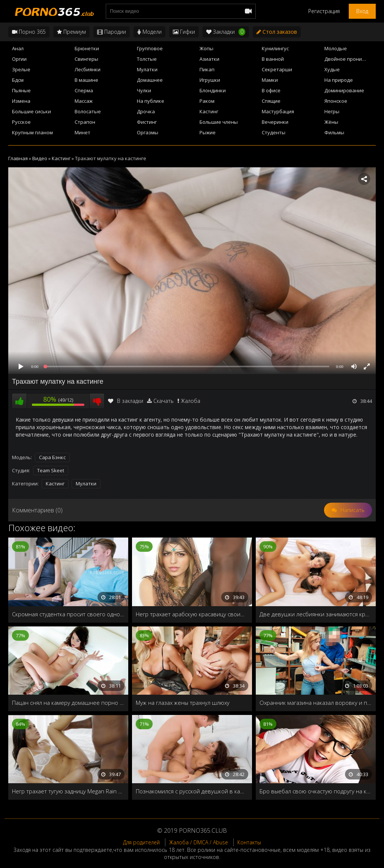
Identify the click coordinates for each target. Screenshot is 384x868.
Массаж (84, 101)
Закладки (226, 32)
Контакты (249, 842)
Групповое (150, 48)
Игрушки (210, 80)
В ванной (273, 59)
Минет (82, 132)
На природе (339, 80)
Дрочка (146, 111)
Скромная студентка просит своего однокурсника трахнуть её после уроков (68, 614)
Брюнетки (87, 48)
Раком (207, 101)
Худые (332, 69)
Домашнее (150, 80)
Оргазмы (148, 132)
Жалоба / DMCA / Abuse (199, 842)
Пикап (207, 69)
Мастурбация (278, 111)
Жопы (206, 48)
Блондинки (213, 90)
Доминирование (344, 90)
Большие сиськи (31, 111)
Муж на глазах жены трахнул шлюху (183, 703)
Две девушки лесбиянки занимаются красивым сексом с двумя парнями (316, 614)
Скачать (163, 401)
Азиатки (209, 59)
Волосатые (88, 111)
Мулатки (147, 69)
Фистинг (147, 122)
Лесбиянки (88, 69)
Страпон (85, 122)
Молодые (336, 48)
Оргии (19, 59)
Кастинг (209, 111)
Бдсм (18, 80)
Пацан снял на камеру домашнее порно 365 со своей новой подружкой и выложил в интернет (68, 703)
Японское (336, 101)
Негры (332, 111)
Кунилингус (275, 48)
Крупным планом (32, 132)
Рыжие (208, 132)
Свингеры (86, 59)
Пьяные (21, 90)
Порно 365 (29, 32)
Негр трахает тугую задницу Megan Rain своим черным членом (68, 791)
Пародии (112, 32)
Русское (21, 122)
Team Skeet (51, 470)
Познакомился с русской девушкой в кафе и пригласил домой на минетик (192, 791)
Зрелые (21, 69)
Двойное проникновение (350, 59)
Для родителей (141, 842)
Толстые (147, 59)
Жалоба (190, 401)
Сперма (84, 90)
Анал (18, 48)
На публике (151, 101)
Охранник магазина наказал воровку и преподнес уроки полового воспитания (316, 703)
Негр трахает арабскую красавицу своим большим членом (192, 614)
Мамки (270, 80)
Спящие (271, 101)
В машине (86, 80)
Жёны (331, 122)
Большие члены (219, 122)
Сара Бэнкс (52, 457)
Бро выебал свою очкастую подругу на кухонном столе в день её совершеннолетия (316, 791)
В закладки (126, 401)
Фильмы (334, 132)
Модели (149, 32)
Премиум (71, 32)
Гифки (184, 32)
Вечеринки (275, 122)
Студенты (274, 132)
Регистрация (324, 11)
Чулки (144, 90)
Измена (21, 101)
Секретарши (277, 69)
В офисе (271, 90)
